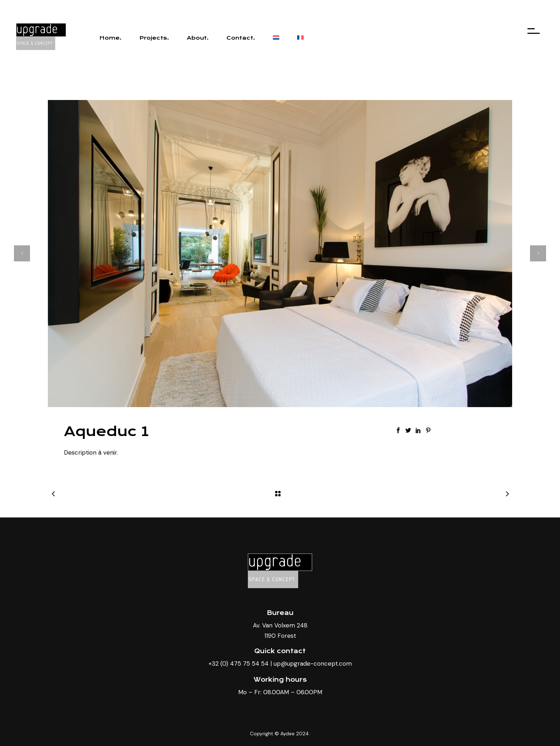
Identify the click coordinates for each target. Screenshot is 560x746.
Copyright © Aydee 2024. (280, 734)
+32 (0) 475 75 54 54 (239, 664)
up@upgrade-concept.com (313, 664)
